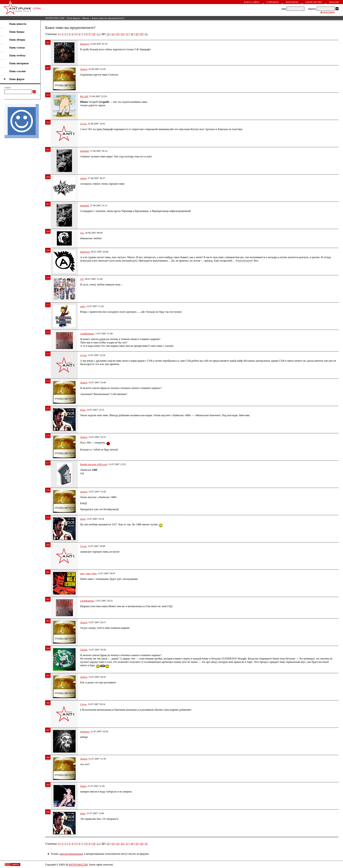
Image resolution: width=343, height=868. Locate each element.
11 (98, 34)
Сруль (83, 124)
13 (108, 34)
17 (127, 34)
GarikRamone (87, 333)
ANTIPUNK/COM (55, 18)
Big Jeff (84, 96)
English (334, 2)
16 (122, 34)
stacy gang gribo (88, 573)
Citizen (84, 650)
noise (83, 410)
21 (146, 34)
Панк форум (73, 18)
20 (141, 34)
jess (82, 233)
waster (83, 178)
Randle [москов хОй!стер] (94, 464)
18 (132, 34)
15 (118, 34)
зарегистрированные (71, 854)
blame (83, 786)
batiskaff (84, 151)
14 (113, 34)
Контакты (292, 2)
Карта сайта (252, 2)
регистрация (329, 12)
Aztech (84, 69)
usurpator (85, 731)
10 (94, 34)
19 (137, 34)
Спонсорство (314, 2)
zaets (83, 306)
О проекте (273, 2)
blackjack (85, 252)
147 (82, 279)
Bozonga (85, 44)
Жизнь (86, 18)
